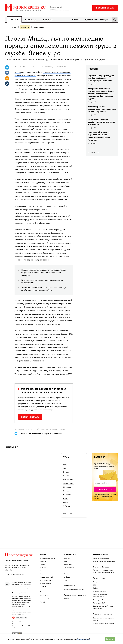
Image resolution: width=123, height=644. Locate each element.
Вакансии (43, 568)
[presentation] (105, 483)
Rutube (66, 574)
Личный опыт (69, 483)
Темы (41, 574)
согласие (113, 494)
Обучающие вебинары (101, 558)
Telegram (67, 558)
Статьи (13, 27)
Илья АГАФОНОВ (59, 67)
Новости (25, 27)
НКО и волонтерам (46, 580)
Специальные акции (100, 582)
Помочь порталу (30, 417)
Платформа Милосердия (102, 567)
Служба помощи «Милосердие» (96, 20)
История (67, 472)
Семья (66, 502)
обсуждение (41, 374)
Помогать (31, 20)
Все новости (93, 152)
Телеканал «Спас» (46, 599)
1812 (95, 585)
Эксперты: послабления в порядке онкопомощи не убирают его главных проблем (44, 289)
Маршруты (39, 27)
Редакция (43, 561)
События (67, 506)
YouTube (67, 571)
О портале (76, 20)
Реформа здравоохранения (24, 429)
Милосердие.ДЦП (99, 603)
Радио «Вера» (44, 596)
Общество (67, 495)
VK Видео (67, 577)
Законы (66, 468)
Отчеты (67, 598)
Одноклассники (69, 568)
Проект (18, 72)
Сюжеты (42, 571)
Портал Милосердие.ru (47, 558)
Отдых (66, 498)
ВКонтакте (68, 565)
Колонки (67, 476)
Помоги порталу (105, 8)
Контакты (43, 586)
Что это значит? (83, 639)
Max (65, 580)
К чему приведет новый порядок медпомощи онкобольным (42, 281)
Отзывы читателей (46, 577)
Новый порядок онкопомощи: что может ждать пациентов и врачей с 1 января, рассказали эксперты (44, 273)
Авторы (42, 565)
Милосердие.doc (99, 600)
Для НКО (48, 20)
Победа (96, 588)
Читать (14, 19)
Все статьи (68, 514)
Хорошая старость (100, 591)
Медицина (67, 487)
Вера (65, 464)
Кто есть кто (68, 480)
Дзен (66, 561)
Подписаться (105, 490)
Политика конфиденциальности (75, 595)
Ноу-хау (66, 491)
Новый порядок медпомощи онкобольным (49, 429)
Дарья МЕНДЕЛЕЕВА (45, 67)
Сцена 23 (43, 602)
